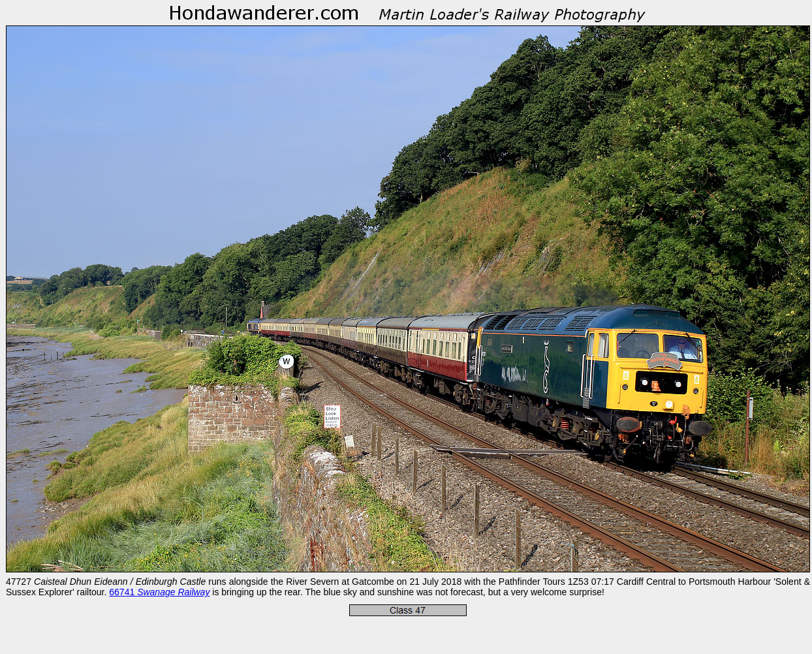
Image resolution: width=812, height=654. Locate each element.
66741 (159, 592)
